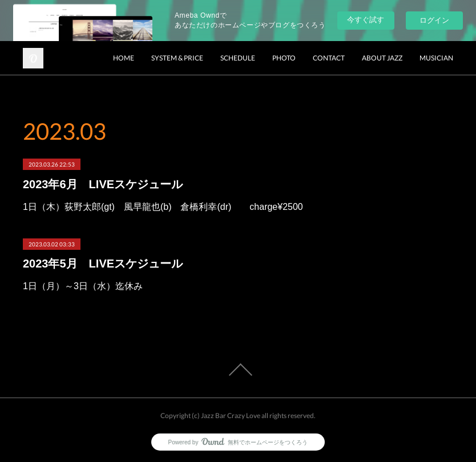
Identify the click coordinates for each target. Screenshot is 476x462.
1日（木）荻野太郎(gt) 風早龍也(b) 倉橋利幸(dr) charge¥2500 (163, 207)
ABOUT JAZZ (382, 58)
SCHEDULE (238, 58)
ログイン (434, 20)
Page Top (238, 370)
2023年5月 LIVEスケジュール (103, 264)
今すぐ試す (366, 20)
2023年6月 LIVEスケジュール (103, 184)
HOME (124, 58)
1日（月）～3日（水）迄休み (83, 286)
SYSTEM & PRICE (177, 58)
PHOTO (284, 58)
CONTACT (329, 58)
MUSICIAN (436, 58)
